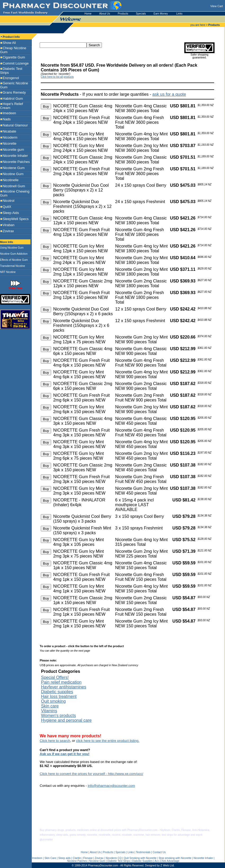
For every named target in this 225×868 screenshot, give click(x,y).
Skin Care (50, 858)
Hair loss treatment (59, 696)
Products (123, 14)
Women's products (58, 716)
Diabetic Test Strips (119, 861)
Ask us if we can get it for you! (65, 754)
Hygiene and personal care (66, 720)
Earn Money (161, 14)
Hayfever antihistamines (64, 687)
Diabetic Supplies (142, 861)
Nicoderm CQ (114, 858)
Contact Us (159, 852)
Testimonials (143, 852)
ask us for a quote (169, 94)
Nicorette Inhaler (203, 858)
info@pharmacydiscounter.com (111, 786)
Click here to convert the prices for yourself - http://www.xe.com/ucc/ (91, 774)
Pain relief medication (61, 682)
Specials (141, 14)
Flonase (88, 858)
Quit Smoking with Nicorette (140, 858)
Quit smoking (53, 701)
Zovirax (99, 858)
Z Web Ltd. (168, 865)
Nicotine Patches (77, 861)
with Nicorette (184, 858)
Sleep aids (64, 858)
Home (88, 14)
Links (179, 14)
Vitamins (49, 711)
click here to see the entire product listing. (108, 741)
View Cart (217, 6)
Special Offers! (55, 677)
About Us (105, 14)
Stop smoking (167, 858)
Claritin (77, 858)
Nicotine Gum (97, 861)
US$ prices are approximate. (127, 400)
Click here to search (55, 741)
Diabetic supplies (57, 692)
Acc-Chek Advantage (167, 861)
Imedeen (37, 858)
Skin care (50, 706)
